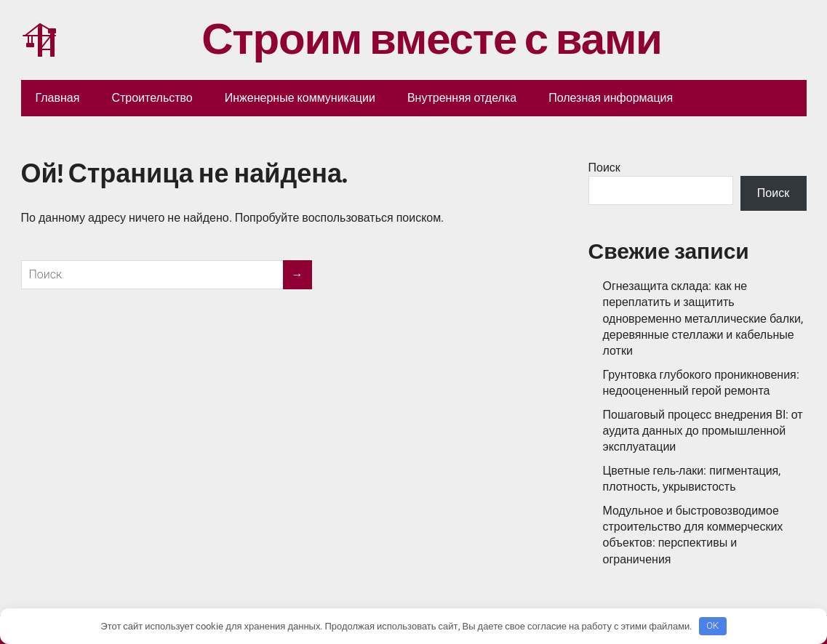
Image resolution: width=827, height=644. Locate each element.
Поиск (604, 168)
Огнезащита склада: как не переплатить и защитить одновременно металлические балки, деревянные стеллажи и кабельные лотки (703, 319)
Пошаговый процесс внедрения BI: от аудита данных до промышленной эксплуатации (703, 431)
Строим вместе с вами (341, 40)
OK (712, 625)
